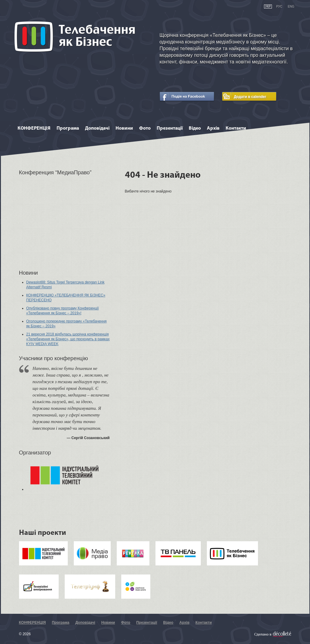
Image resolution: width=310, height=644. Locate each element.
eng (291, 6)
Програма (68, 128)
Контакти (236, 128)
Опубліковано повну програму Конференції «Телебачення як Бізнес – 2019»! (63, 311)
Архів (213, 128)
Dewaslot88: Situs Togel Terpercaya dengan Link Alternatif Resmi (65, 285)
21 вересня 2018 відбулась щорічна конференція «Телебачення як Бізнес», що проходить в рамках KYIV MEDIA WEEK (68, 339)
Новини (124, 128)
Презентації (170, 128)
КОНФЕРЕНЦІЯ (34, 128)
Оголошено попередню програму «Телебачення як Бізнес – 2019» (67, 324)
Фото (145, 128)
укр (268, 6)
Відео (195, 128)
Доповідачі (97, 128)
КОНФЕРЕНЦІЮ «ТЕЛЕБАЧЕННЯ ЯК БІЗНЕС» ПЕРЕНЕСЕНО (66, 298)
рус (279, 6)
